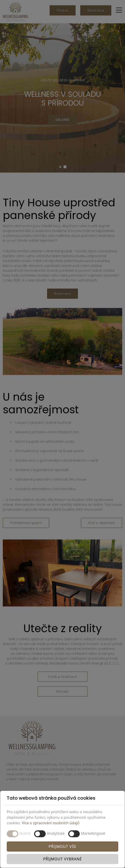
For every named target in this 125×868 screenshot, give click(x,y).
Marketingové (93, 833)
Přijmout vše (63, 847)
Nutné (25, 833)
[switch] (40, 834)
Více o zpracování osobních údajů (51, 823)
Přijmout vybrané (62, 859)
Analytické (56, 833)
